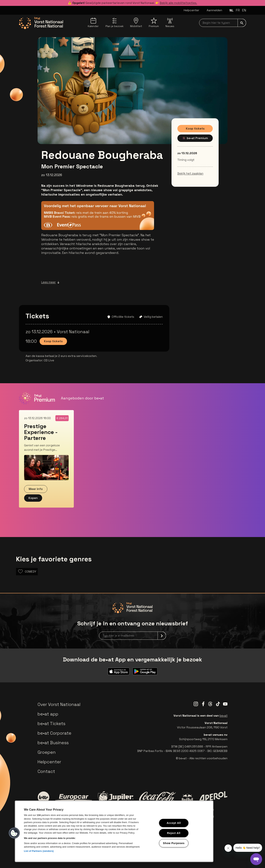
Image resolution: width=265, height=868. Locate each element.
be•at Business (53, 743)
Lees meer (50, 282)
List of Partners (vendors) (39, 851)
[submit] (242, 23)
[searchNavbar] (223, 23)
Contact (46, 771)
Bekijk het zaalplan (190, 173)
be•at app (48, 714)
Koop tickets (195, 129)
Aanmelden (214, 10)
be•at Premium (195, 138)
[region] (114, 831)
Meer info (36, 489)
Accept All (174, 823)
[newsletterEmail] (132, 636)
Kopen (33, 498)
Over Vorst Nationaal (59, 704)
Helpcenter (191, 10)
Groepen (47, 752)
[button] (14, 833)
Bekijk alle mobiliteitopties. (178, 3)
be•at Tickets (51, 723)
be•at (224, 716)
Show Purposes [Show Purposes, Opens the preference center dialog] (174, 843)
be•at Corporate (54, 733)
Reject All (174, 833)
